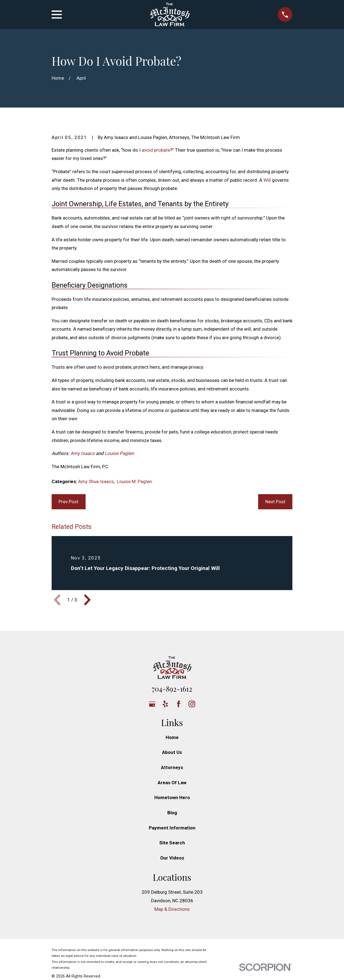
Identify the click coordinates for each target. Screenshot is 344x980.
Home (172, 737)
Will (267, 180)
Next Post (275, 502)
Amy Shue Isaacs (96, 481)
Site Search (172, 843)
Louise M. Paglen (134, 481)
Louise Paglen (119, 453)
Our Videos (172, 858)
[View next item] (87, 600)
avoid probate (156, 150)
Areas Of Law (172, 783)
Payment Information (172, 828)
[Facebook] (179, 704)
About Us (172, 752)
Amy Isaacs (83, 453)
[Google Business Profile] (152, 704)
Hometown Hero (172, 797)
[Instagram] (192, 704)
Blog (172, 813)
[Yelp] (165, 704)
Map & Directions (172, 909)
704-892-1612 (172, 689)
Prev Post (68, 502)
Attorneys (172, 767)
